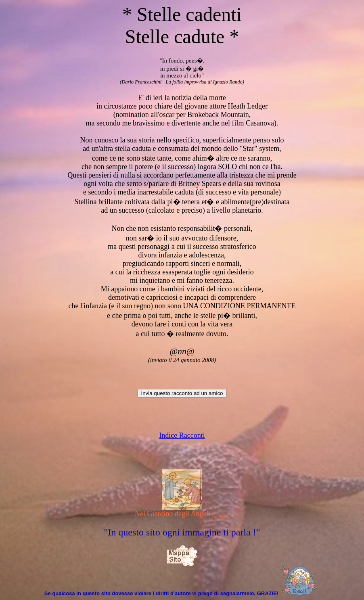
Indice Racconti (182, 435)
